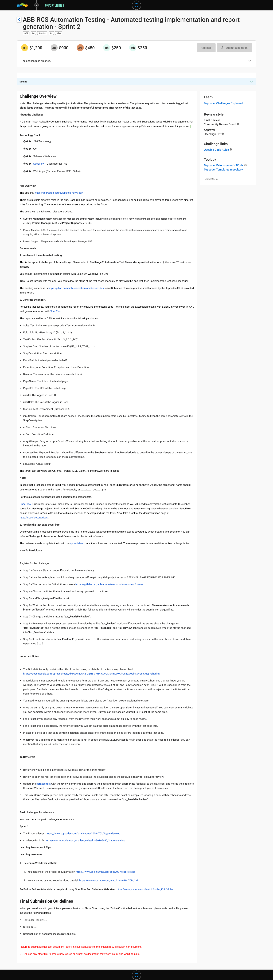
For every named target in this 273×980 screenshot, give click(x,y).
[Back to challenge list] (19, 19)
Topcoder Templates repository (223, 169)
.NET (26, 33)
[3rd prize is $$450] (80, 48)
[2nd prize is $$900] (54, 48)
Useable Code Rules (216, 150)
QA (33, 33)
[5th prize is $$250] (133, 48)
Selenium (42, 33)
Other (59, 33)
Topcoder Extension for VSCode (224, 165)
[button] (250, 61)
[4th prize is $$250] (107, 48)
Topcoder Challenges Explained (223, 103)
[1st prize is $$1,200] (25, 48)
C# (51, 33)
